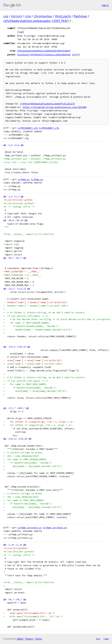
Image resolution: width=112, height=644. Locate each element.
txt (98, 639)
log (21, 32)
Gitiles (20, 639)
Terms (38, 639)
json (106, 639)
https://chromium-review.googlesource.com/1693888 (55, 107)
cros (28, 16)
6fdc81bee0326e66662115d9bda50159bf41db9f (44, 51)
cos (6, 16)
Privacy (29, 639)
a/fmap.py (24, 179)
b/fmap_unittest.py (55, 528)
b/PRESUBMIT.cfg (49, 128)
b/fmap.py (37, 179)
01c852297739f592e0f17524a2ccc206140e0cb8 (44, 55)
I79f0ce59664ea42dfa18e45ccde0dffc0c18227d (47, 104)
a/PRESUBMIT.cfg (28, 128)
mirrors (16, 16)
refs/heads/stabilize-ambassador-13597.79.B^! (36, 21)
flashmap (80, 16)
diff (76, 55)
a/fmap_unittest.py (30, 528)
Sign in (105, 5)
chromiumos (43, 16)
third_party (63, 16)
